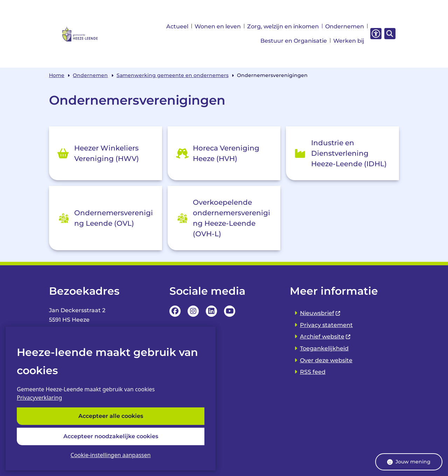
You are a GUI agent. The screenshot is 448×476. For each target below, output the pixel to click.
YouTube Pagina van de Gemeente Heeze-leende (230, 311)
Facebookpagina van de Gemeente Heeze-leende (175, 311)
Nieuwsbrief (320, 313)
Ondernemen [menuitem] (345, 26)
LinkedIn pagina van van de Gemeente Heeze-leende (211, 311)
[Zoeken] (389, 33)
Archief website (325, 337)
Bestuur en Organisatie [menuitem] (294, 41)
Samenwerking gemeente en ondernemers (173, 75)
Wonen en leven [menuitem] (218, 26)
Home (57, 75)
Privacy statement (326, 325)
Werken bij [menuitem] (349, 41)
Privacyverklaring (39, 398)
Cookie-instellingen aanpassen (111, 455)
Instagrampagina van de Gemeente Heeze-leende (193, 311)
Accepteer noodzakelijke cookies (111, 436)
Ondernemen (90, 75)
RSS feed (313, 372)
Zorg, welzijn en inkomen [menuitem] (283, 26)
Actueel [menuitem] (177, 26)
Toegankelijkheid (324, 348)
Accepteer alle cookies (111, 416)
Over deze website (326, 360)
